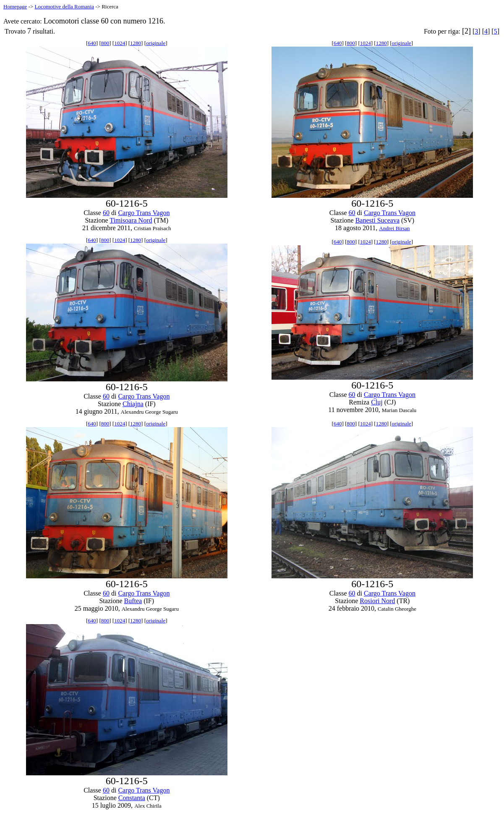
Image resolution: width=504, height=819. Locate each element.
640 (92, 43)
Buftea (133, 601)
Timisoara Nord (131, 220)
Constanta (132, 798)
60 (106, 213)
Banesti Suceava (377, 220)
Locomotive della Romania (64, 7)
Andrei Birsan (394, 228)
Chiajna (133, 404)
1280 (136, 43)
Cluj (377, 402)
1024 (120, 43)
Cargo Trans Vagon (144, 213)
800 (105, 43)
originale (156, 43)
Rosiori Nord (377, 601)
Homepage (15, 7)
